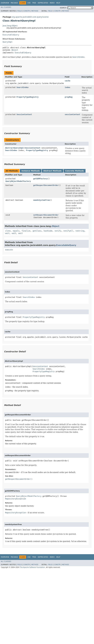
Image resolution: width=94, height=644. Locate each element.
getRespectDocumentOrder (46, 185)
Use (29, 3)
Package (14, 3)
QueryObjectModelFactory (18, 181)
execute (9, 250)
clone (8, 231)
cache (67, 81)
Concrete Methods (75, 171)
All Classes (6, 7)
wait (7, 233)
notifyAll (68, 231)
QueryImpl (8, 42)
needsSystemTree (41, 200)
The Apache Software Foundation (32, 567)
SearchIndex (23, 87)
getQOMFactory (40, 179)
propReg (69, 97)
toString (80, 231)
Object (15, 50)
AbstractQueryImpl (14, 148)
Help (58, 3)
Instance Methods (31, 171)
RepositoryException (16, 499)
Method (35, 11)
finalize (26, 231)
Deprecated (43, 3)
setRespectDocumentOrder (46, 215)
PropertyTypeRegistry (27, 97)
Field (19, 11)
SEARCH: (63, 8)
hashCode (48, 231)
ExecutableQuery (11, 35)
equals (16, 231)
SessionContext (24, 114)
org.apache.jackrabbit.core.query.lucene (30, 17)
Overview (5, 3)
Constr (27, 11)
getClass (37, 231)
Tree (34, 3)
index (67, 87)
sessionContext (72, 114)
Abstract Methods (52, 171)
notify (58, 231)
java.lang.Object (10, 26)
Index (52, 3)
